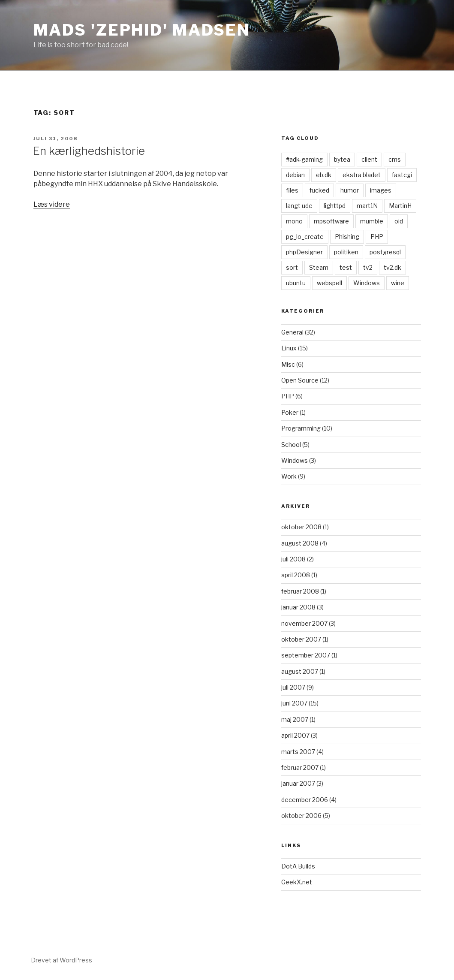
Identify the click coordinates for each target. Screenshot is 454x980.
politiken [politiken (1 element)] (346, 252)
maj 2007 (295, 719)
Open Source (300, 380)
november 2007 (304, 623)
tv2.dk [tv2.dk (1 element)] (392, 267)
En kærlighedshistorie (89, 151)
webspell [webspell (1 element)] (329, 283)
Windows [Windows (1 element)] (367, 283)
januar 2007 (298, 783)
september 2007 (306, 655)
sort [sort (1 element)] (292, 267)
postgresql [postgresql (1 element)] (385, 252)
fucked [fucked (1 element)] (319, 190)
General (292, 332)
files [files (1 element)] (292, 190)
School (291, 445)
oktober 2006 (301, 816)
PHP (288, 396)
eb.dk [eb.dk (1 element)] (324, 175)
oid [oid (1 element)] (399, 221)
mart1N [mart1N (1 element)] (367, 206)
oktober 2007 (301, 639)
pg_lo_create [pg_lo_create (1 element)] (305, 237)
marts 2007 (298, 752)
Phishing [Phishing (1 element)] (347, 237)
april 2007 (295, 735)
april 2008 (296, 575)
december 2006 (305, 800)
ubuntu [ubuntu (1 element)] (296, 283)
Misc (288, 364)
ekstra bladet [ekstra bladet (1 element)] (362, 175)
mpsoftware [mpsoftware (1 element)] (331, 221)
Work (289, 476)
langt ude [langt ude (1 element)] (299, 206)
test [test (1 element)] (346, 267)
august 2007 (300, 671)
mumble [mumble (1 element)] (372, 221)
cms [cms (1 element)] (395, 159)
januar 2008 (298, 607)
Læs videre (52, 204)
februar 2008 (300, 591)
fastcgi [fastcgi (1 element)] (402, 175)
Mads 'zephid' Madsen (142, 30)
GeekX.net (297, 882)
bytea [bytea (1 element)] (342, 159)
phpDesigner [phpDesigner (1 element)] (304, 252)
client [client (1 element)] (369, 159)
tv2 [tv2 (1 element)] (368, 267)
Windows (295, 460)
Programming (301, 428)
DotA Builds (298, 866)
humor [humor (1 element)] (350, 190)
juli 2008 (293, 559)
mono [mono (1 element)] (294, 221)
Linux (289, 348)
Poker (290, 412)
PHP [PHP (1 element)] (377, 237)
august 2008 (300, 543)
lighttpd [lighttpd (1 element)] (335, 206)
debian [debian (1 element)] (295, 175)
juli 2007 (293, 687)
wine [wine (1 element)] (398, 283)
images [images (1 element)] (381, 190)
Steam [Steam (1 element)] (319, 267)
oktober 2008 (301, 527)
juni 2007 (294, 703)
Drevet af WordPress (62, 960)
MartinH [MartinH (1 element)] (400, 206)
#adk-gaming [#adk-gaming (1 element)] (304, 159)
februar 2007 (300, 767)
